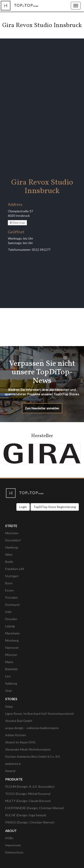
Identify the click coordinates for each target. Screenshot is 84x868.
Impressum (13, 845)
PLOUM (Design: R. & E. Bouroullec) (30, 786)
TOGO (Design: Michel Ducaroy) (28, 794)
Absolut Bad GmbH (19, 721)
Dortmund (12, 605)
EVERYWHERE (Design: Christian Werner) (35, 808)
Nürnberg (12, 640)
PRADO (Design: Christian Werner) (30, 822)
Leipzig (10, 626)
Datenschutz (14, 852)
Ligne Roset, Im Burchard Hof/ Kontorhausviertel (39, 714)
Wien (9, 554)
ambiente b (13, 764)
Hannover (12, 648)
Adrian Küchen (16, 735)
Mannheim (12, 633)
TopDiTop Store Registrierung (55, 507)
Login (23, 507)
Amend (10, 771)
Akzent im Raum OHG (20, 742)
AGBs (9, 838)
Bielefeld (11, 669)
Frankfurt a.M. (15, 569)
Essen (9, 590)
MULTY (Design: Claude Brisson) (28, 801)
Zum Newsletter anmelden (42, 408)
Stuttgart (12, 576)
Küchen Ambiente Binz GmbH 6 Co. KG (33, 756)
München (12, 533)
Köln (8, 612)
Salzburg (11, 683)
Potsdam (11, 597)
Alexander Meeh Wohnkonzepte (28, 749)
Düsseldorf (13, 540)
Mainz (9, 662)
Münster (11, 655)
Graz (8, 690)
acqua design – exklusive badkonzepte (32, 728)
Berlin (9, 562)
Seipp (9, 706)
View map (17, 223)
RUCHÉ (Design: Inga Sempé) (26, 815)
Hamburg (12, 547)
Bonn (9, 583)
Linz (8, 676)
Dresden (11, 619)
